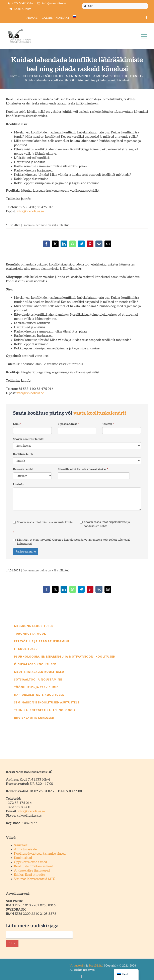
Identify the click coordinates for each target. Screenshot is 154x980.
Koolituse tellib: (23, 454)
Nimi (17, 424)
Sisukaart (21, 845)
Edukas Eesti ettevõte (29, 875)
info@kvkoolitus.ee (30, 211)
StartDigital (96, 966)
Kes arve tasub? (23, 469)
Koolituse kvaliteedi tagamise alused (40, 854)
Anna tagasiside (25, 849)
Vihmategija (77, 966)
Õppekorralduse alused (30, 862)
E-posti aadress (68, 424)
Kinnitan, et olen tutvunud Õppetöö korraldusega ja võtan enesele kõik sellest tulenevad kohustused (72, 542)
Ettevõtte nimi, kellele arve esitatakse (83, 469)
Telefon (108, 424)
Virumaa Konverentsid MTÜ (35, 879)
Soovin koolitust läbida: (28, 439)
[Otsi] (115, 6)
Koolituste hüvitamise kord (34, 866)
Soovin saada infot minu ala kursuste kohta (43, 522)
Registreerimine (26, 552)
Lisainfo (18, 484)
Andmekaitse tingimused (32, 871)
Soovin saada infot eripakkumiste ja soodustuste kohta (105, 524)
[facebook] (146, 18)
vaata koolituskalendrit (100, 413)
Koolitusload (23, 858)
